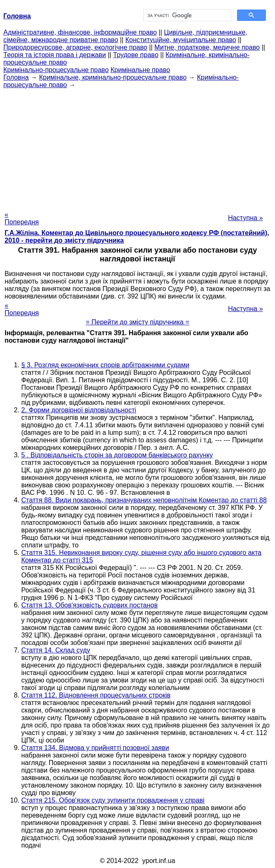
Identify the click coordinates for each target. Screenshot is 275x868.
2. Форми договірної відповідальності (79, 410)
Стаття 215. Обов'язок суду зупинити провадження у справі (113, 800)
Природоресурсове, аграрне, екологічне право (75, 47)
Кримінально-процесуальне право (56, 70)
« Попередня (22, 218)
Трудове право (136, 55)
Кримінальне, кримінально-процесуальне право (113, 77)
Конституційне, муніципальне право (181, 40)
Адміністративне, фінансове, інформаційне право (80, 32)
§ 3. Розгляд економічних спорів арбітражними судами (105, 365)
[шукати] (186, 15)
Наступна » (245, 218)
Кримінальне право (140, 70)
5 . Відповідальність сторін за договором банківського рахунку (117, 455)
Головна (16, 77)
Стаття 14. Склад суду (56, 650)
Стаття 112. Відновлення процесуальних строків (96, 695)
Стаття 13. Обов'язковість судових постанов (89, 605)
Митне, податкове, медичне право (207, 47)
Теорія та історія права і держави (55, 55)
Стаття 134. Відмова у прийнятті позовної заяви (95, 748)
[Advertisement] (137, 147)
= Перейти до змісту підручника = (138, 322)
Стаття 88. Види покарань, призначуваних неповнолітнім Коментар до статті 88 (144, 500)
